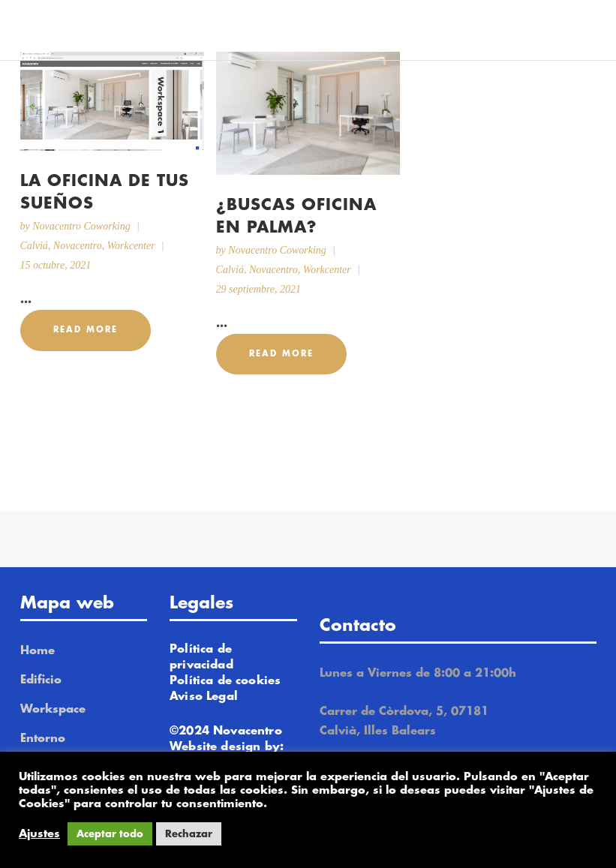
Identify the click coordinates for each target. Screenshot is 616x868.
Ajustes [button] (39, 834)
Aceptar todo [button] (110, 834)
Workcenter (131, 246)
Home (38, 651)
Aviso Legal (204, 697)
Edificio (41, 680)
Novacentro (78, 246)
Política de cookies (225, 681)
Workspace (53, 709)
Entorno (43, 739)
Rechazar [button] (189, 834)
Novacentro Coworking (81, 226)
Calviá (34, 246)
